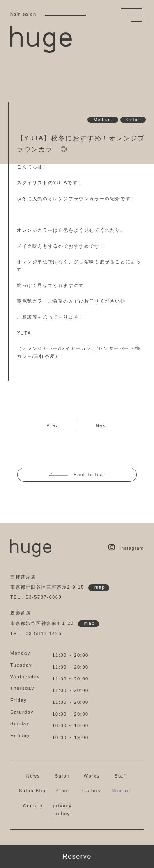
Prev (52, 425)
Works (92, 776)
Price (62, 791)
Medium (103, 120)
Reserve (77, 856)
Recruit (121, 791)
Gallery (92, 791)
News (33, 776)
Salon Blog (33, 791)
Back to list (88, 475)
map (100, 587)
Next (102, 425)
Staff (121, 776)
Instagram (126, 548)
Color (133, 120)
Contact (33, 806)
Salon (62, 776)
